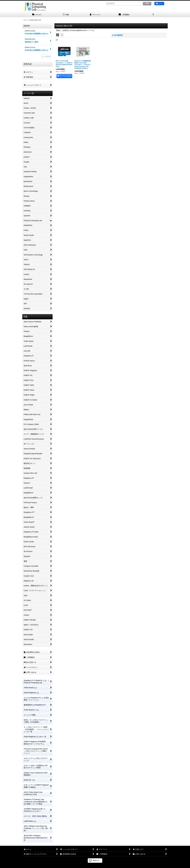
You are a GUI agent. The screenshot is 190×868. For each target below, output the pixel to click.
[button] (153, 15)
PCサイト (96, 860)
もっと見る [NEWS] (46, 56)
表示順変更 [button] (117, 35)
